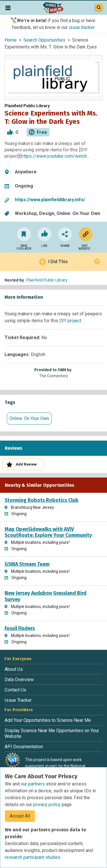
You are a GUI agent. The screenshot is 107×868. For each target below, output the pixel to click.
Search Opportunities (44, 40)
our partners (33, 784)
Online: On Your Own (29, 418)
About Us (14, 669)
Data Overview (19, 680)
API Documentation (24, 747)
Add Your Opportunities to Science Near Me (48, 720)
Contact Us (15, 690)
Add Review (22, 465)
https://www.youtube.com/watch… (55, 156)
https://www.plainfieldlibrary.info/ (50, 200)
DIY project (70, 321)
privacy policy (47, 805)
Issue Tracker (18, 700)
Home (11, 40)
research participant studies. (33, 857)
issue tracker (82, 27)
